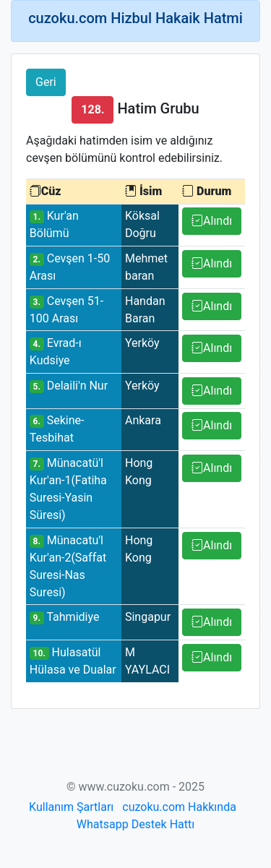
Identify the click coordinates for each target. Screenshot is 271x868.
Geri (46, 82)
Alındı (212, 221)
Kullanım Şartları (71, 807)
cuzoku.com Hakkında (179, 807)
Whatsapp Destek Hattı (135, 824)
